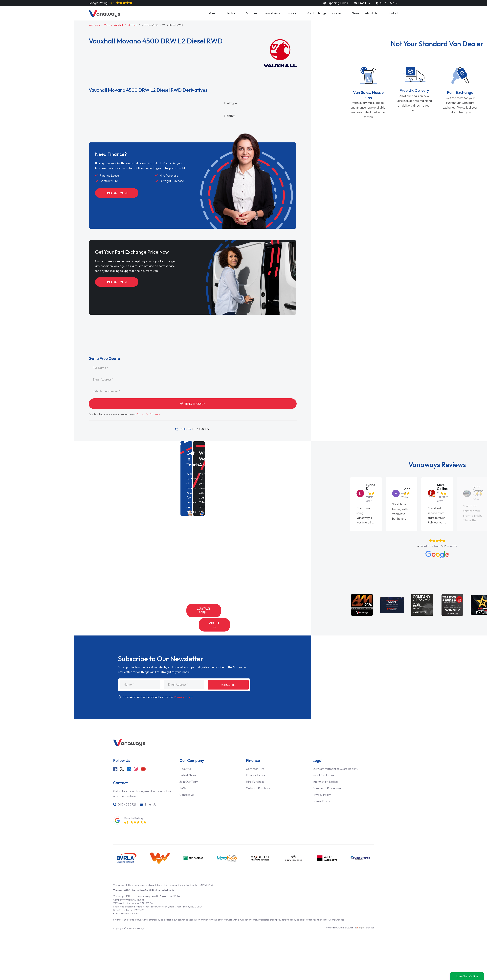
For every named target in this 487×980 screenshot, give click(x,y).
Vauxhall (119, 25)
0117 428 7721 (195, 429)
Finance (291, 13)
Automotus (343, 915)
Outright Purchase (258, 776)
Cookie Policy (321, 789)
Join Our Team (189, 770)
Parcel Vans (272, 13)
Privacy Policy (183, 685)
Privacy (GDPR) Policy (148, 414)
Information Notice (325, 770)
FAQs (183, 776)
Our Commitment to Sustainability (335, 757)
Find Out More (117, 193)
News (355, 13)
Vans (212, 13)
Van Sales (94, 25)
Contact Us (204, 611)
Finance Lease (256, 763)
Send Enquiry (193, 404)
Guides (337, 13)
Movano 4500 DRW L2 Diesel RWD (162, 25)
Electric (231, 13)
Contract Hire (255, 757)
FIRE (359, 915)
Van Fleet (252, 13)
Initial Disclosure (323, 763)
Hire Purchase (255, 770)
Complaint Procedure (327, 776)
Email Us (362, 3)
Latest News (188, 763)
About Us (371, 13)
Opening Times (336, 3)
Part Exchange (317, 13)
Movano (132, 25)
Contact (393, 13)
